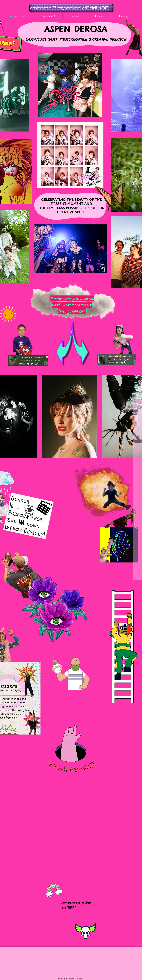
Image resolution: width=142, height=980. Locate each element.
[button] (48, 17)
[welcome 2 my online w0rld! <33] (71, 8)
